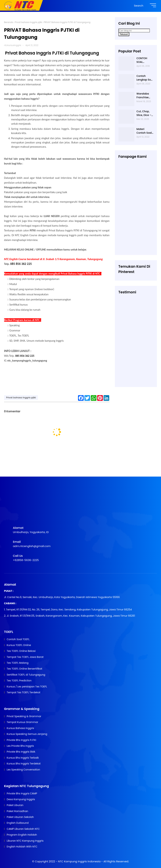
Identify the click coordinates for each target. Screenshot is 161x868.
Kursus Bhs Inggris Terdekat (24, 764)
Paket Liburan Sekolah (20, 817)
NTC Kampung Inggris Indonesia (80, 861)
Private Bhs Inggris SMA (21, 752)
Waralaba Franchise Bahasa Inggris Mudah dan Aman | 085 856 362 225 (144, 96)
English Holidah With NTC (22, 847)
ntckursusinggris (13, 45)
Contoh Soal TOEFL (18, 639)
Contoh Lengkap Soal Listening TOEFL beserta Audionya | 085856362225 (145, 78)
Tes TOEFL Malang (18, 663)
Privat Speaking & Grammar (24, 716)
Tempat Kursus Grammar (22, 722)
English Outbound (18, 823)
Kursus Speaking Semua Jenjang (27, 734)
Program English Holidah (22, 835)
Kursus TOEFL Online (19, 645)
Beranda (9, 22)
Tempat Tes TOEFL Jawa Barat (25, 657)
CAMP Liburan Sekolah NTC (23, 829)
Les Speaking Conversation (23, 770)
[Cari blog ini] (134, 31)
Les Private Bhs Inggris (20, 746)
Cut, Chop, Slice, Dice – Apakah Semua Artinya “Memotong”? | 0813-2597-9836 (144, 113)
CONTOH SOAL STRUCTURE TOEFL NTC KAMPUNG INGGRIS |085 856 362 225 (145, 60)
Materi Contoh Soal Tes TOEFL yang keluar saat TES (144, 131)
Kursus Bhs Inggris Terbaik (23, 758)
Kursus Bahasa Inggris (20, 728)
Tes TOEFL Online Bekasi (21, 651)
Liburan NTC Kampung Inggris (25, 841)
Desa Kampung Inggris (21, 799)
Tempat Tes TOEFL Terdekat (24, 692)
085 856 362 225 (21, 264)
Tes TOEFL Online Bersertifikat (24, 669)
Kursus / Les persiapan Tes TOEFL (27, 687)
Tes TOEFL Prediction (19, 681)
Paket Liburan (15, 805)
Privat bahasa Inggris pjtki (28, 22)
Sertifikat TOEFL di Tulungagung (26, 675)
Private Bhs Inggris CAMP (22, 793)
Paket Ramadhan (17, 811)
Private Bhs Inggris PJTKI (21, 740)
